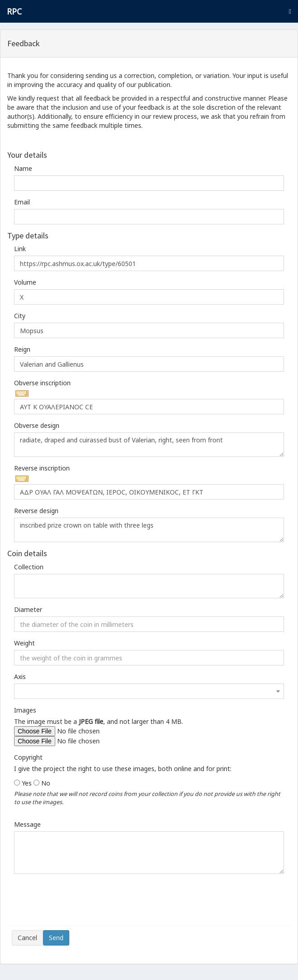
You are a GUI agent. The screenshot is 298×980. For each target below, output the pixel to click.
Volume (25, 282)
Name (23, 168)
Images (25, 710)
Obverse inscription (42, 383)
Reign (22, 349)
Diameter (28, 609)
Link (20, 249)
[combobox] (149, 691)
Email (22, 202)
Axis (20, 677)
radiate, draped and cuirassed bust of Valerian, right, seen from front (149, 445)
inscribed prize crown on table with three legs (149, 530)
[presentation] (81, 903)
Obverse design (37, 425)
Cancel (27, 938)
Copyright (28, 757)
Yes (27, 783)
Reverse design (36, 511)
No (46, 783)
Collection (29, 567)
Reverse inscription (42, 468)
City (20, 316)
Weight (24, 643)
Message (27, 824)
